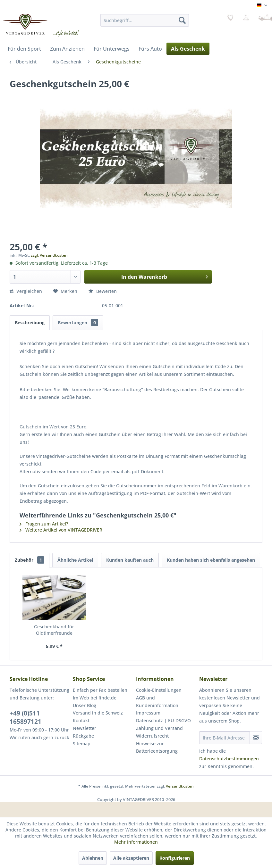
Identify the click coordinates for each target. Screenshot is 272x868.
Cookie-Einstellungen (159, 690)
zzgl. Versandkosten (49, 255)
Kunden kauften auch (130, 560)
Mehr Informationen (136, 842)
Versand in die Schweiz (98, 713)
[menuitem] (145, 20)
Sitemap (82, 744)
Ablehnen (93, 858)
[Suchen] (182, 20)
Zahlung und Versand (159, 728)
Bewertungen (78, 322)
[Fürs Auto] (150, 49)
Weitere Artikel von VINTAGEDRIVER (61, 530)
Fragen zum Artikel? (44, 524)
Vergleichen (26, 291)
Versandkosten (180, 786)
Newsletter (85, 728)
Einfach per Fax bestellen (100, 690)
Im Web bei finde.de (95, 698)
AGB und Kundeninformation (157, 702)
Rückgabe (83, 736)
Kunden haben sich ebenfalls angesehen (211, 560)
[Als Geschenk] (188, 49)
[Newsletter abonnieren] (256, 738)
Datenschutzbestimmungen (229, 759)
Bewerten (103, 291)
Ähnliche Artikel (75, 560)
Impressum (148, 713)
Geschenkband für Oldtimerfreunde (54, 630)
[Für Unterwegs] (112, 49)
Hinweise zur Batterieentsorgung (157, 747)
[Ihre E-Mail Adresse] (225, 738)
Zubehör (30, 560)
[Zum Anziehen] (67, 49)
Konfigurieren (175, 858)
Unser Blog (85, 705)
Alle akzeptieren (131, 858)
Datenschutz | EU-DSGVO (163, 720)
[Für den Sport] (24, 49)
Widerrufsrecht (152, 736)
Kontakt (81, 720)
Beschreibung (30, 322)
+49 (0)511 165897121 (25, 717)
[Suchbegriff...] (145, 20)
